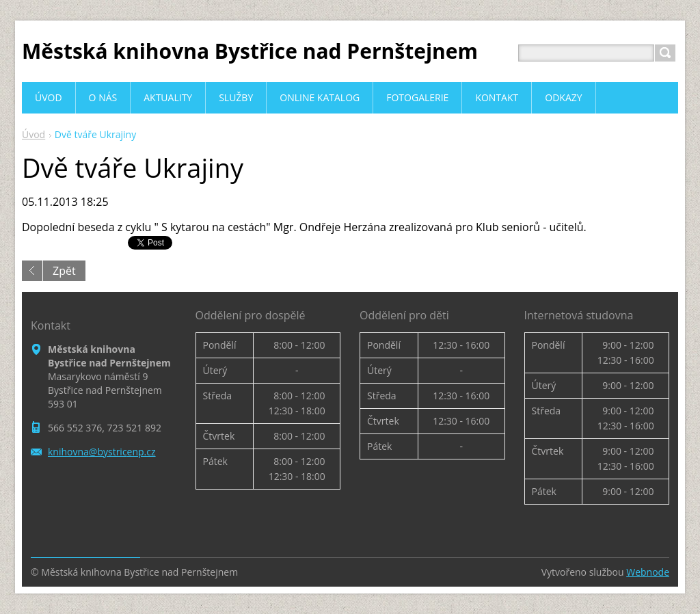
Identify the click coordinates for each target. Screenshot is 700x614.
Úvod (33, 134)
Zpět (64, 271)
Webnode (648, 572)
